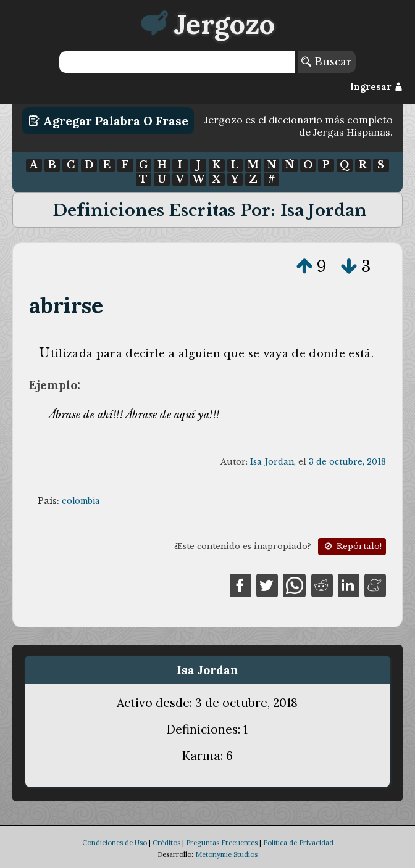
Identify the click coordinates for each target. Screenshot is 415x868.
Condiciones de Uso (115, 843)
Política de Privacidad (298, 843)
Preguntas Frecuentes (222, 843)
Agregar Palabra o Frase (108, 121)
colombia (81, 501)
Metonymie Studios (226, 854)
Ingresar (376, 87)
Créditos (166, 843)
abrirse (66, 305)
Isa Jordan (272, 462)
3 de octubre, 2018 (347, 462)
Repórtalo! (352, 546)
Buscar (326, 62)
